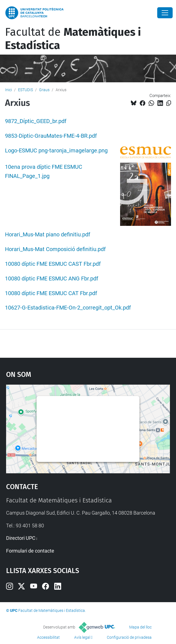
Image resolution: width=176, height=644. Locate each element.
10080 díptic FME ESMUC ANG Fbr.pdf (52, 279)
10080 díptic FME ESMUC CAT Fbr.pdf (51, 293)
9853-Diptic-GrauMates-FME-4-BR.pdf (51, 136)
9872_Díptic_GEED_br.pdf (36, 121)
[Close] (165, 13)
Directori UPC (21, 538)
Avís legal (82, 637)
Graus (44, 90)
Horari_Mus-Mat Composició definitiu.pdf (55, 249)
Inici (8, 90)
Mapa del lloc (140, 627)
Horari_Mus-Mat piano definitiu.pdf (48, 235)
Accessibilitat (48, 637)
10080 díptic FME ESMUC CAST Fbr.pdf (53, 264)
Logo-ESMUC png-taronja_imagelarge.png (56, 151)
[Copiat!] (169, 103)
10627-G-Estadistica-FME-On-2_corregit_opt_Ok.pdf (68, 308)
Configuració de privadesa (129, 637)
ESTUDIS (25, 90)
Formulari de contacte (30, 551)
